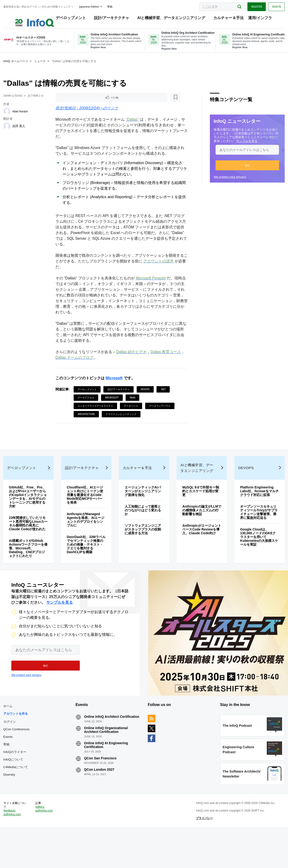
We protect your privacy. (229, 182)
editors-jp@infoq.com (45, 845)
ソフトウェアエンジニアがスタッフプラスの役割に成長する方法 (143, 548)
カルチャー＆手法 (224, 19)
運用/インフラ (255, 19)
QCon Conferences (18, 757)
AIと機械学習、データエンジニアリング (166, 19)
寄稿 (8, 772)
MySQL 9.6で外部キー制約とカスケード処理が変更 (200, 510)
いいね (69, 103)
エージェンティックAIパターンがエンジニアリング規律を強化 (143, 510)
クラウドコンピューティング (122, 421)
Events (9, 765)
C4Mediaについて (17, 795)
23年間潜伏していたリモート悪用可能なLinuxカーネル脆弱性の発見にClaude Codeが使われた (29, 543)
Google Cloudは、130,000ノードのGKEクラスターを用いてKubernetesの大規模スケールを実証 (258, 556)
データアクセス (86, 404)
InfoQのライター (16, 780)
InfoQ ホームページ (17, 67)
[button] (246, 171)
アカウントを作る (17, 742)
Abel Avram (21, 117)
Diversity (11, 802)
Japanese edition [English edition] (91, 6)
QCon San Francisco (101, 786)
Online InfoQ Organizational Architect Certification (107, 758)
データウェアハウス (160, 412)
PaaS (133, 404)
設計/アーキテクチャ (107, 19)
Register (255, 5)
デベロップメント (66, 19)
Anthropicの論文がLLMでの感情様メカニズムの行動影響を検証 (200, 529)
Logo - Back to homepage (24, 17)
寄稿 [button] (111, 6)
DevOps (146, 396)
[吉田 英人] (8, 132)
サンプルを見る (245, 147)
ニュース (41, 67)
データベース (131, 412)
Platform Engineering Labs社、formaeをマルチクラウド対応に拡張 (257, 510)
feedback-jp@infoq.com (14, 849)
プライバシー (204, 855)
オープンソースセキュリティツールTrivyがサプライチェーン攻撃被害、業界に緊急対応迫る (258, 531)
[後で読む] (85, 103)
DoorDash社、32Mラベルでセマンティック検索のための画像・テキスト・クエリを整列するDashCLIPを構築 (86, 564)
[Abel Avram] (8, 117)
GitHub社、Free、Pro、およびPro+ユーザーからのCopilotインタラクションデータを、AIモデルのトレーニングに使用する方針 (29, 516)
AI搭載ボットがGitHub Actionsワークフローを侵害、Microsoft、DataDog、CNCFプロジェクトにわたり (28, 567)
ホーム (9, 734)
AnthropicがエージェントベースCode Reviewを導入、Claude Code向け (201, 548)
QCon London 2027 (100, 797)
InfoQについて (15, 787)
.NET (164, 396)
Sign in (275, 5)
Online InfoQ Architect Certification (112, 744)
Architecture (87, 421)
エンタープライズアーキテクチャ (96, 412)
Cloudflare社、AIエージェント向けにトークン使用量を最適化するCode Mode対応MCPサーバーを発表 (86, 514)
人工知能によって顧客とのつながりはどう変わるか (143, 529)
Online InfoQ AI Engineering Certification (107, 773)
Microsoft (114, 385)
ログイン (11, 749)
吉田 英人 (20, 132)
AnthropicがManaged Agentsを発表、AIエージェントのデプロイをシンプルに (86, 539)
